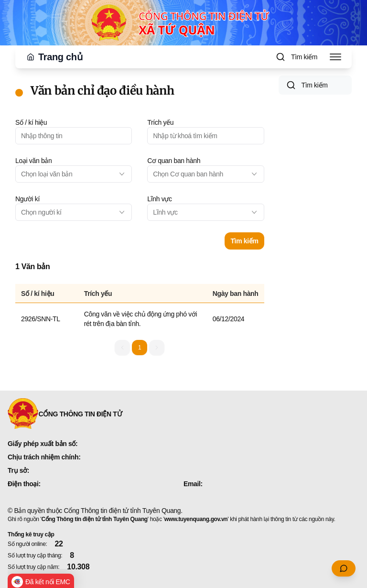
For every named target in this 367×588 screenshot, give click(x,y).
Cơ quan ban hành (174, 161)
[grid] (140, 308)
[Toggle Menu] (336, 57)
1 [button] (140, 348)
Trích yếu (160, 122)
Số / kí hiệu (31, 122)
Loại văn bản (33, 161)
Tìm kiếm (244, 241)
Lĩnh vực (159, 199)
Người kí (27, 199)
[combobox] (74, 174)
